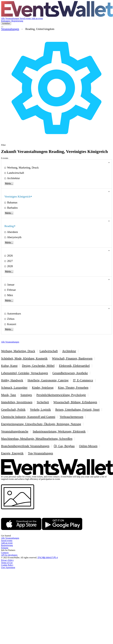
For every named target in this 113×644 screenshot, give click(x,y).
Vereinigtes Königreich (18, 196)
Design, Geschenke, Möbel (38, 366)
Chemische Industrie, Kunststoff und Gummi (28, 417)
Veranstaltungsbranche (15, 431)
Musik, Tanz (9, 395)
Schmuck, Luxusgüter (14, 388)
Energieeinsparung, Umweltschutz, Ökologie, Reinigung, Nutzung (41, 424)
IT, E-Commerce (83, 380)
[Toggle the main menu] (2, 27)
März (10, 295)
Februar (11, 290)
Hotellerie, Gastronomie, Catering (48, 380)
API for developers (9, 555)
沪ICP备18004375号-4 (48, 558)
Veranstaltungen (10, 29)
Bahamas (12, 202)
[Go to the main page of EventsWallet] (57, 16)
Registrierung (7, 545)
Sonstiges (26, 395)
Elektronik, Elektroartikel (74, 366)
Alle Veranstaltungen (10, 18)
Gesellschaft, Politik (13, 410)
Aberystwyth (14, 237)
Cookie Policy (7, 565)
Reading (10, 226)
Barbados (12, 208)
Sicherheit (43, 402)
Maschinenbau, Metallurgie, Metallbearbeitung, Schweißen (37, 439)
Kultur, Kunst (9, 366)
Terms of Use (7, 563)
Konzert (11, 324)
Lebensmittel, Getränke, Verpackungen (25, 373)
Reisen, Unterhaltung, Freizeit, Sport (77, 410)
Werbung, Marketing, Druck (23, 168)
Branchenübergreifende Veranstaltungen (25, 446)
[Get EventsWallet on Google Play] (62, 533)
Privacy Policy (7, 560)
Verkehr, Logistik (40, 410)
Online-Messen (88, 446)
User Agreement (8, 567)
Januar (10, 285)
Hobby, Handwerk (12, 380)
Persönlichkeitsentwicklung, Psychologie (61, 395)
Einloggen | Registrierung (12, 21)
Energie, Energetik (12, 453)
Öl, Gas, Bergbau (64, 446)
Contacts (5, 553)
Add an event (37, 18)
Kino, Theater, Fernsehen (73, 388)
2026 (10, 256)
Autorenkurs (14, 313)
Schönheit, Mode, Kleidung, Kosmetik (24, 358)
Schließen (6, 24)
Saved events (25, 18)
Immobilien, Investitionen (17, 402)
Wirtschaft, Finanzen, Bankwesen (72, 358)
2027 (10, 261)
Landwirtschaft (15, 173)
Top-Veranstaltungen (40, 453)
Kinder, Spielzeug (43, 388)
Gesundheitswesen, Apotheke (70, 373)
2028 (10, 266)
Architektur (13, 178)
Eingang (5, 548)
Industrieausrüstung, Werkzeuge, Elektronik (59, 431)
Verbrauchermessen (71, 417)
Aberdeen (12, 232)
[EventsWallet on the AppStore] (21, 533)
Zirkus (10, 319)
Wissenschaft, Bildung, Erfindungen (75, 402)
